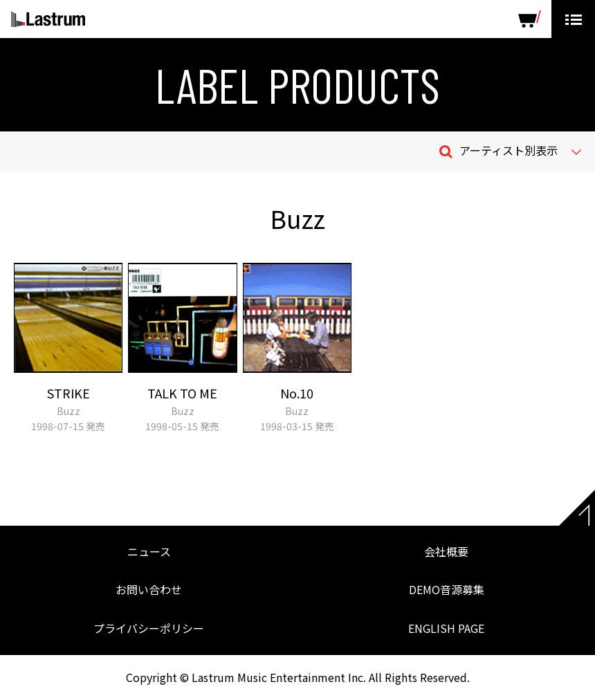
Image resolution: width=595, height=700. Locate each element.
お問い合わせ (149, 589)
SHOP (530, 19)
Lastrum (48, 19)
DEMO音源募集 (447, 589)
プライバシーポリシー (149, 628)
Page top (577, 508)
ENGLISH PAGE (446, 628)
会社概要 (446, 551)
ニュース (149, 551)
